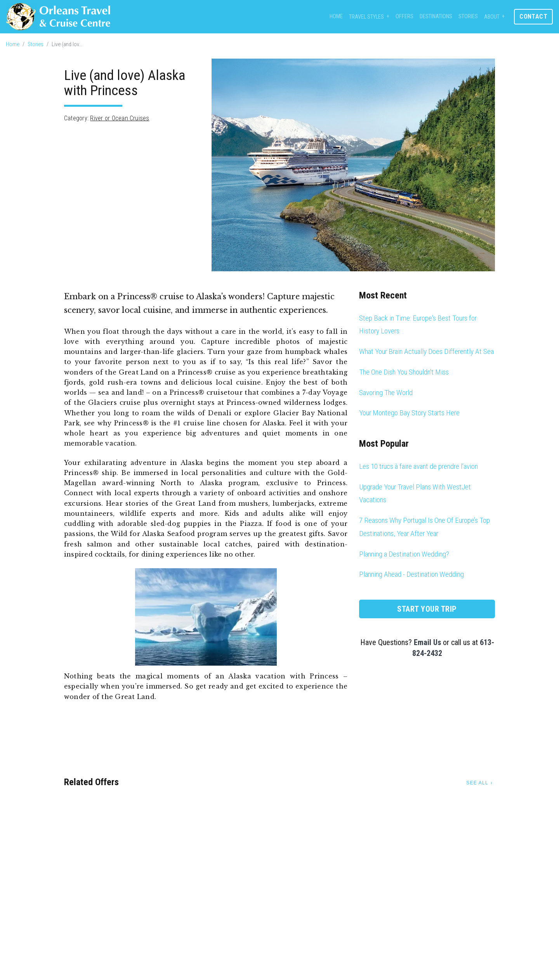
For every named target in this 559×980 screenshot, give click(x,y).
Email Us (427, 642)
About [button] (492, 17)
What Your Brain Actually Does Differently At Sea (426, 351)
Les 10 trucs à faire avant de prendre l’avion (418, 466)
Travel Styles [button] (366, 17)
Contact (533, 16)
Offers (404, 16)
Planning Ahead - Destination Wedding (411, 574)
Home (336, 16)
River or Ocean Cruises (120, 118)
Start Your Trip (427, 609)
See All (477, 783)
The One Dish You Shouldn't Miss (404, 372)
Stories (468, 16)
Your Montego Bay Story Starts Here (409, 413)
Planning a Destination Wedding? (404, 554)
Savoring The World (386, 393)
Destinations (436, 16)
